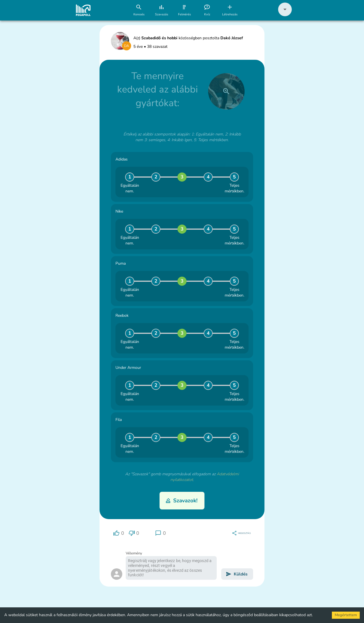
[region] (119, 533)
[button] (285, 15)
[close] (226, 91)
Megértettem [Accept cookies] (346, 615)
